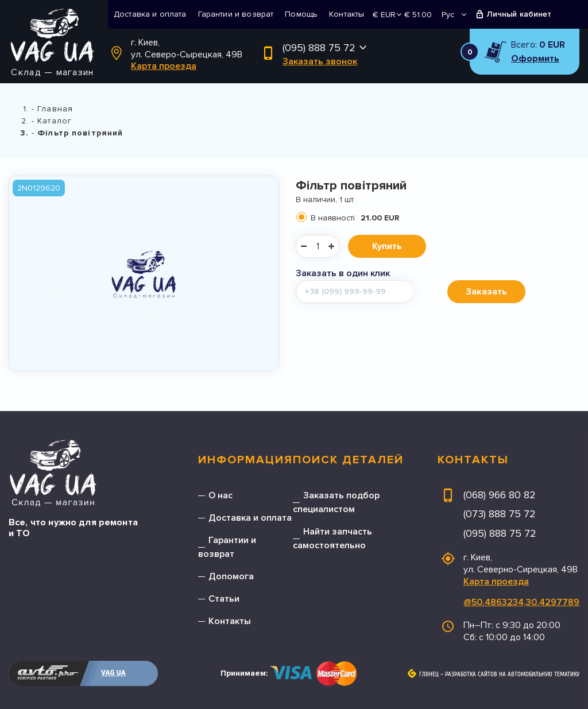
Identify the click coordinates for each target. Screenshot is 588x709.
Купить (387, 246)
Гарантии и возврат (236, 14)
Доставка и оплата (150, 14)
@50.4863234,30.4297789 (521, 602)
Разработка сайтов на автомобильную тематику (512, 675)
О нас (220, 495)
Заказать (486, 292)
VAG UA (113, 673)
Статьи (224, 599)
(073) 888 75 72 (500, 514)
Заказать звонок (320, 61)
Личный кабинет (519, 14)
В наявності (355, 218)
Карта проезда (164, 66)
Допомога (231, 576)
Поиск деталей (348, 460)
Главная (55, 109)
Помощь (301, 14)
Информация (245, 460)
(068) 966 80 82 (500, 495)
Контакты (347, 14)
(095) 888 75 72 (319, 48)
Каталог (55, 121)
